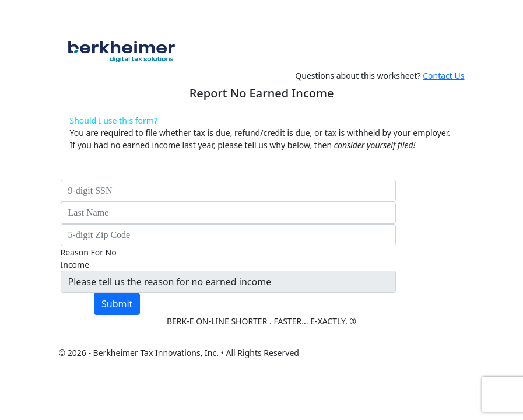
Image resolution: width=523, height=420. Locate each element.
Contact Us (443, 76)
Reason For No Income (89, 258)
